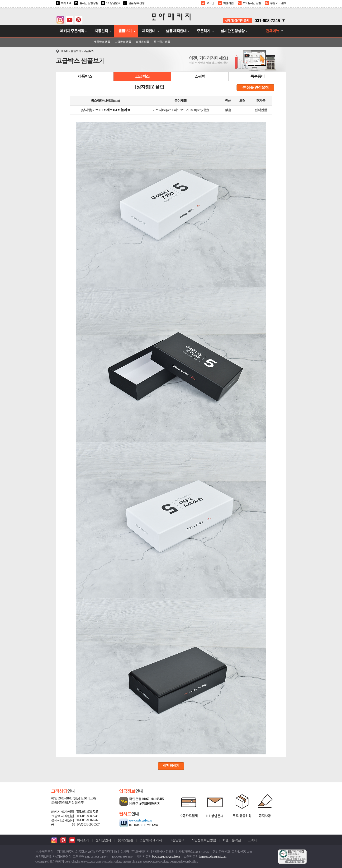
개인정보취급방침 (204, 840)
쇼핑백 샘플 (142, 42)
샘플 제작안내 (176, 31)
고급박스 (89, 51)
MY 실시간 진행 (252, 3)
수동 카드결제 (278, 3)
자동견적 (101, 31)
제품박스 (85, 76)
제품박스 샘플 (102, 42)
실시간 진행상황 (89, 3)
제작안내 (149, 31)
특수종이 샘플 (162, 42)
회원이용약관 (232, 840)
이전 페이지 (171, 766)
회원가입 (228, 3)
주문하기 (204, 31)
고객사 (252, 840)
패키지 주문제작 (72, 31)
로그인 (210, 3)
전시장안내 (103, 840)
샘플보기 (125, 31)
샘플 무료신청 (136, 3)
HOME (64, 51)
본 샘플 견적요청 (255, 87)
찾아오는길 (125, 840)
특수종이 (257, 76)
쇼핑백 (200, 76)
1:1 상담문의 (113, 3)
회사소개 (66, 3)
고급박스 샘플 (123, 42)
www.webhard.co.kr (140, 820)
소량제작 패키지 (151, 840)
